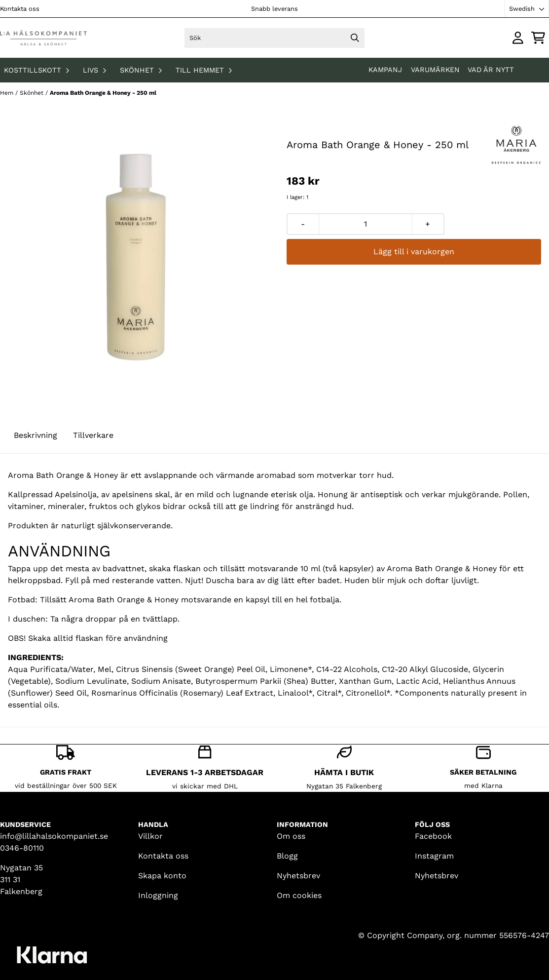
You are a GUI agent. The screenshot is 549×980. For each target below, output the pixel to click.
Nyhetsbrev (298, 876)
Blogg (287, 856)
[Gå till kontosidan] (518, 38)
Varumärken (435, 70)
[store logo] (43, 38)
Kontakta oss (20, 9)
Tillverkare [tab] (93, 435)
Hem (8, 93)
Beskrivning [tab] (36, 435)
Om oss (291, 836)
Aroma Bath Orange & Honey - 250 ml (103, 93)
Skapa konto (162, 876)
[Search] (355, 38)
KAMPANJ (386, 70)
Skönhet (33, 93)
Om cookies (299, 895)
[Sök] (275, 38)
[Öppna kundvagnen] (538, 38)
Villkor (150, 836)
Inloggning (158, 895)
